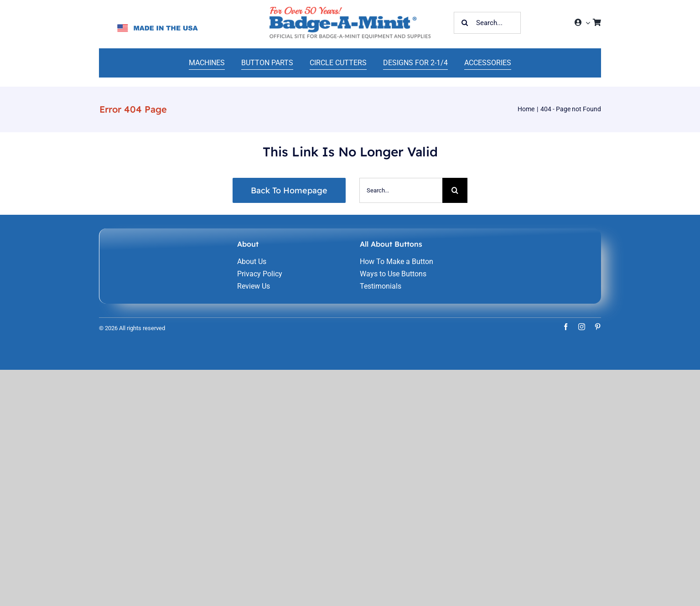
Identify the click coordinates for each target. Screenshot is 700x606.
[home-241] (350, 10)
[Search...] (487, 23)
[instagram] (582, 327)
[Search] (465, 23)
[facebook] (566, 327)
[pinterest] (598, 327)
